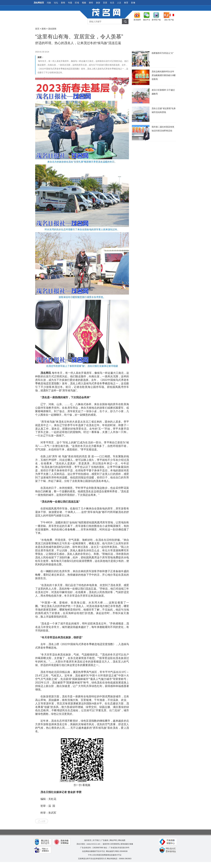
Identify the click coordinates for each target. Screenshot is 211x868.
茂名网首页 (39, 3)
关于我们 (96, 840)
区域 (77, 3)
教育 (126, 3)
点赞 (42, 821)
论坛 (56, 3)
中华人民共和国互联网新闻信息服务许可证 (105, 855)
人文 (119, 3)
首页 (37, 29)
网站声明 (113, 840)
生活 (112, 3)
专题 (70, 3)
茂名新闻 (52, 29)
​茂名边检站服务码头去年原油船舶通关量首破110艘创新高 (164, 75)
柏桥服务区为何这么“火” (163, 53)
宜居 (105, 3)
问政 (49, 3)
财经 (91, 3)
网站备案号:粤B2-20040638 (117, 851)
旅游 (98, 3)
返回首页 (88, 840)
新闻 (63, 3)
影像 (133, 3)
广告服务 (105, 840)
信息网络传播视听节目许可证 (93, 851)
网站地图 (122, 840)
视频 (84, 3)
